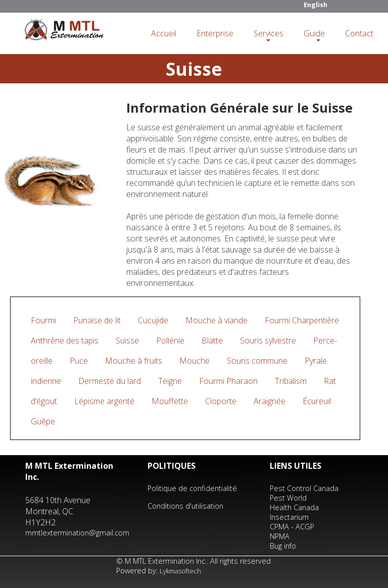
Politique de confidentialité (192, 488)
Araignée (270, 401)
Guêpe (43, 421)
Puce (79, 361)
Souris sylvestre (268, 340)
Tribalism (291, 381)
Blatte (212, 340)
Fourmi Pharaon (228, 381)
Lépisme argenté (104, 401)
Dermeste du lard (110, 381)
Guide (314, 33)
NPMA (280, 536)
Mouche (195, 361)
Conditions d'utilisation (185, 506)
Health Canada (294, 507)
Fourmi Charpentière (302, 320)
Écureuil (317, 401)
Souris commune (257, 361)
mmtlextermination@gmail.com (77, 533)
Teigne (170, 381)
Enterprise (215, 33)
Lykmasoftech (180, 571)
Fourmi (43, 320)
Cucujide (153, 320)
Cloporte (221, 401)
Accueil (164, 33)
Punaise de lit (97, 320)
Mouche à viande (216, 320)
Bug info (283, 546)
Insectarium (289, 517)
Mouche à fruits (134, 361)
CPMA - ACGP (292, 527)
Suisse (127, 340)
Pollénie (170, 340)
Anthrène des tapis (65, 340)
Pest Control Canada (304, 488)
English (316, 5)
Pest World (288, 498)
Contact (359, 33)
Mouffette (170, 401)
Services (269, 33)
